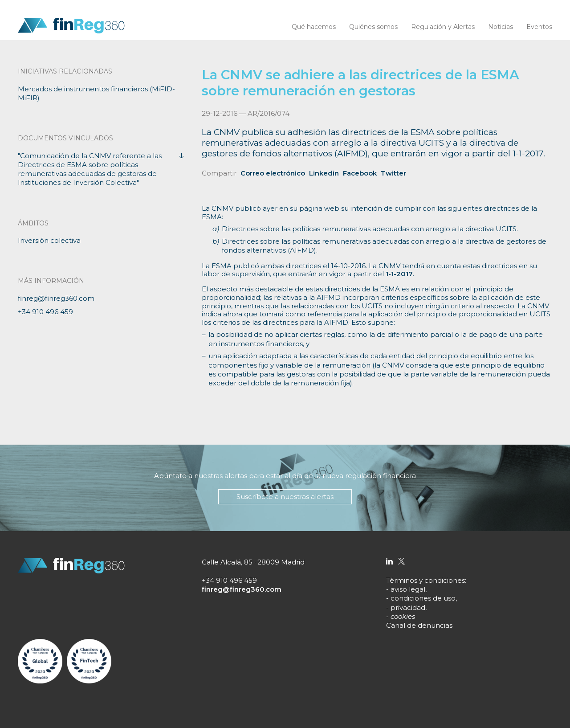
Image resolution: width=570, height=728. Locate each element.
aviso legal (408, 589)
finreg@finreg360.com (56, 298)
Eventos (539, 27)
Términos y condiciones (425, 580)
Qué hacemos (314, 27)
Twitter (393, 173)
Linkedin (324, 173)
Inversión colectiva (49, 240)
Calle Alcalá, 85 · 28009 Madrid (253, 562)
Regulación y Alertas (443, 27)
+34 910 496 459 (45, 312)
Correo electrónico (273, 173)
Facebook (360, 173)
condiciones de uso (423, 598)
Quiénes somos (373, 27)
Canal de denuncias (419, 625)
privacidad (408, 607)
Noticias (501, 27)
